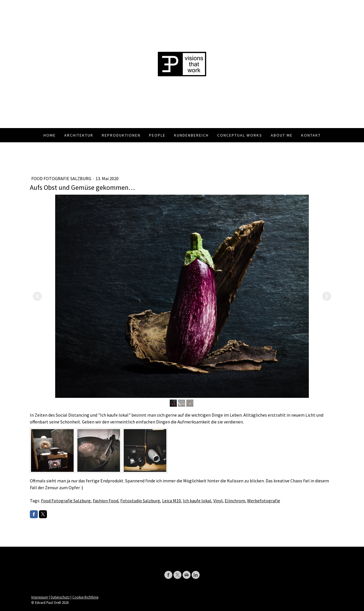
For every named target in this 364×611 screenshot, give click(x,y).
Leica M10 (171, 501)
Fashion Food (106, 501)
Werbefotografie (264, 501)
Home (50, 135)
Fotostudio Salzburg (140, 501)
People (157, 135)
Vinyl (218, 501)
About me (282, 135)
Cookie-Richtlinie (85, 597)
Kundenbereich (191, 135)
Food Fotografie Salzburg (62, 178)
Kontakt (311, 135)
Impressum (40, 597)
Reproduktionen (121, 135)
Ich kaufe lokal (197, 501)
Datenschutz (60, 597)
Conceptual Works (240, 135)
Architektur (79, 135)
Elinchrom (235, 501)
